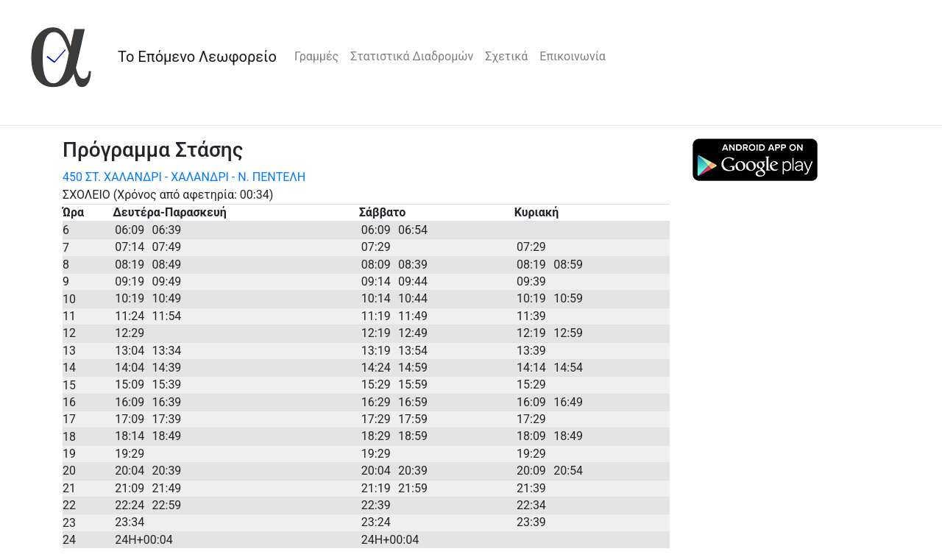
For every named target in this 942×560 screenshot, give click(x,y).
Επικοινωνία (573, 56)
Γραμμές (316, 56)
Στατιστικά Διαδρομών (412, 56)
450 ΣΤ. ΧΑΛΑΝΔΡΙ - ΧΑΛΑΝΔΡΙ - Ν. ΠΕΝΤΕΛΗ (184, 177)
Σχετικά (506, 56)
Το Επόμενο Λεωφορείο (197, 57)
